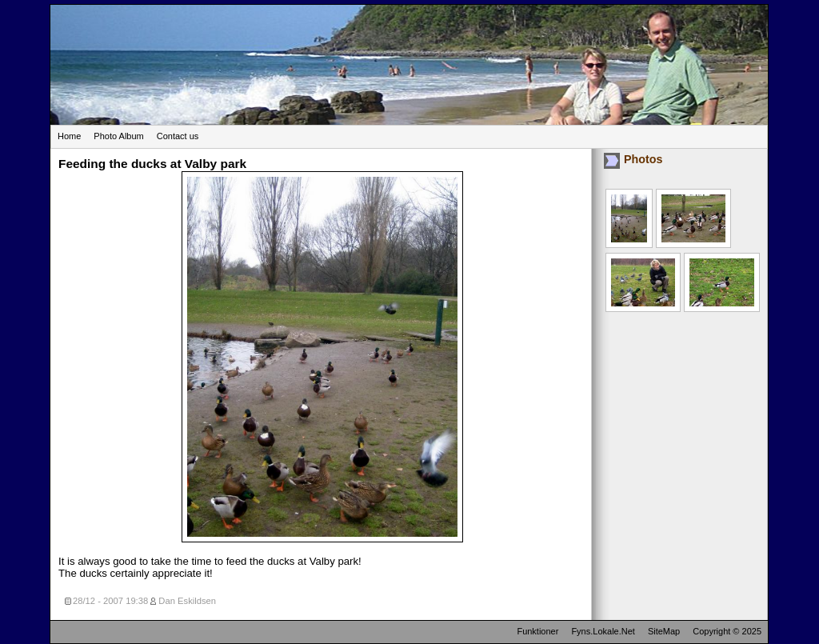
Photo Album (118, 136)
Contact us (178, 136)
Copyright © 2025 (727, 631)
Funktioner (537, 631)
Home (69, 136)
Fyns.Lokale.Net (603, 631)
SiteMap (664, 631)
